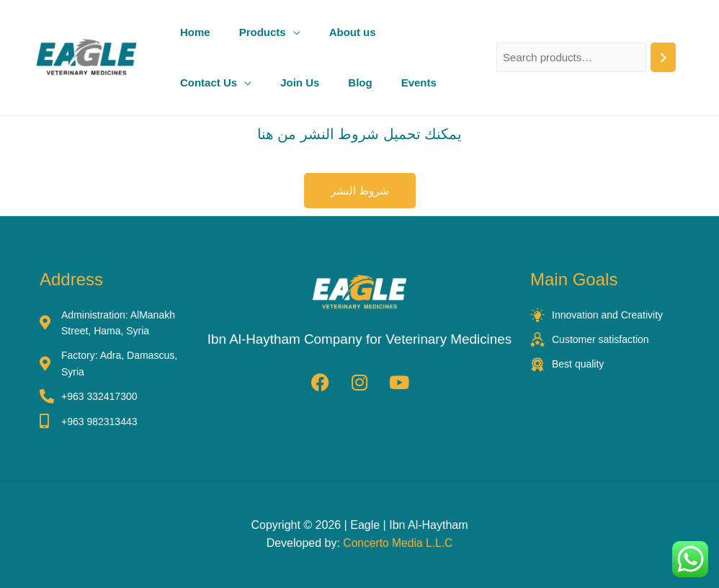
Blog (360, 83)
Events (419, 83)
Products (263, 32)
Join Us (300, 83)
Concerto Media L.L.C (398, 544)
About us (353, 32)
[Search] (663, 57)
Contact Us (209, 83)
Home (195, 32)
